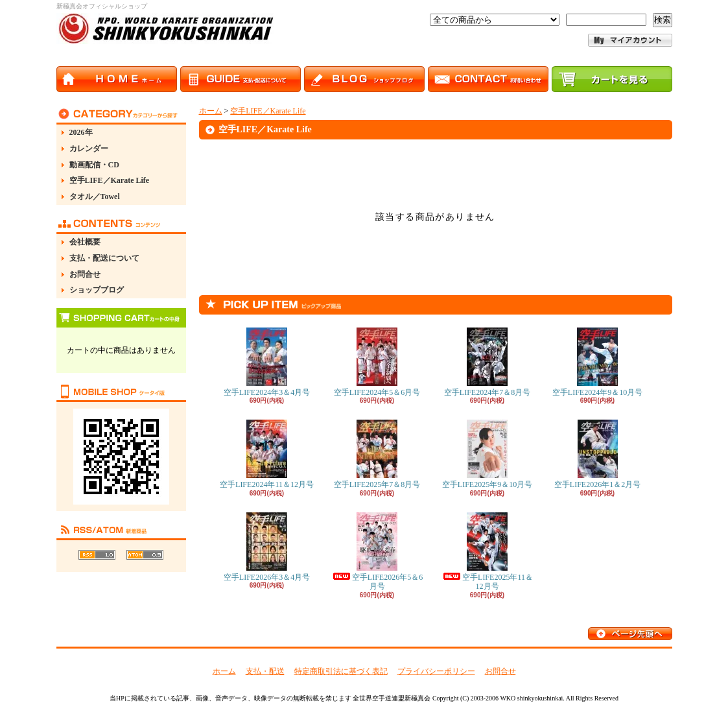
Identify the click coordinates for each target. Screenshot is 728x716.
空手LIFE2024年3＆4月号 (267, 362)
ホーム (211, 111)
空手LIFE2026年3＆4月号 (267, 547)
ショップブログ (97, 290)
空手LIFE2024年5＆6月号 (377, 362)
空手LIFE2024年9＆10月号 (597, 362)
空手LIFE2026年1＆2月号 (597, 454)
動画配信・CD (94, 165)
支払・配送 (265, 671)
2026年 (81, 132)
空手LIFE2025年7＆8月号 (377, 454)
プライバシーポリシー (436, 671)
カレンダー (89, 149)
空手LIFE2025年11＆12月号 (487, 552)
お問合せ (85, 274)
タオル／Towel (95, 197)
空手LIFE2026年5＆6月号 (377, 552)
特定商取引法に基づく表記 (341, 671)
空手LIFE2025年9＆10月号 (487, 454)
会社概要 (85, 242)
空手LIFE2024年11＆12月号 (267, 454)
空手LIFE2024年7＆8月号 (487, 362)
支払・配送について (104, 258)
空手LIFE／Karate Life (110, 180)
